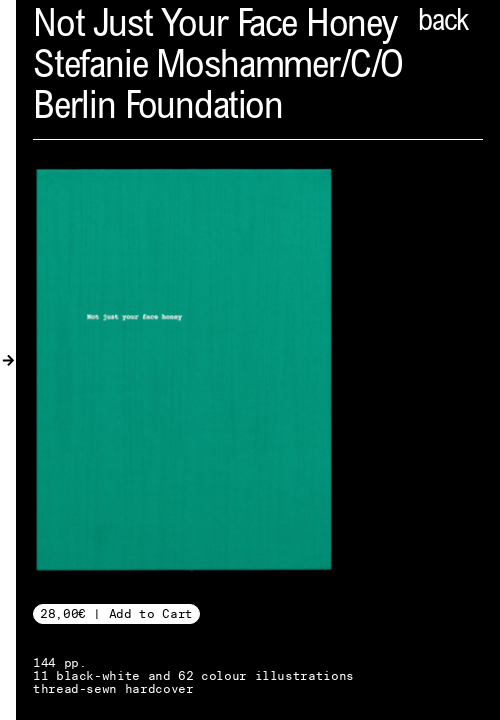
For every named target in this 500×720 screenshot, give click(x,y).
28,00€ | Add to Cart (116, 613)
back (443, 23)
